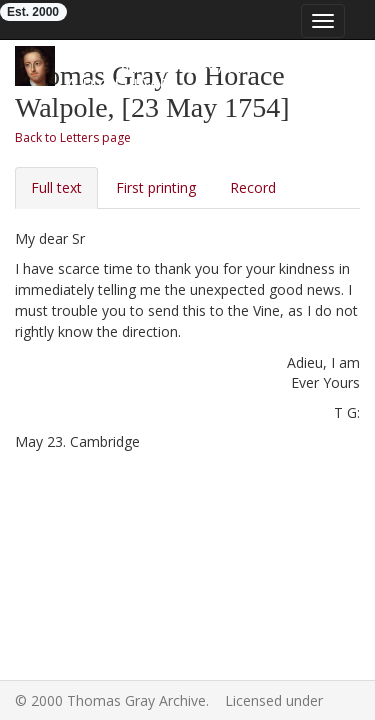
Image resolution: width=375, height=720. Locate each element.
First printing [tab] (156, 187)
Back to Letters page (73, 137)
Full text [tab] (56, 187)
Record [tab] (253, 187)
